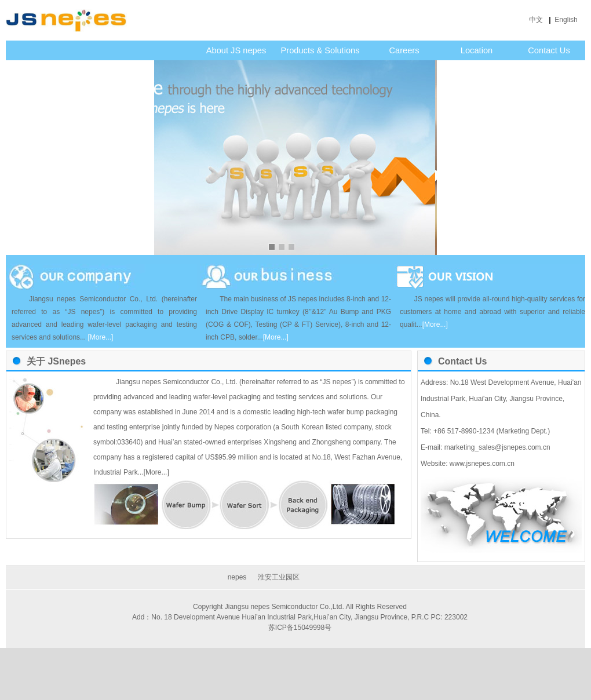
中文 (537, 20)
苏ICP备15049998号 (300, 628)
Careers (404, 50)
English (567, 20)
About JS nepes (236, 50)
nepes (237, 577)
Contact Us (549, 50)
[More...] (156, 472)
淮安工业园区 (279, 577)
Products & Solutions (320, 50)
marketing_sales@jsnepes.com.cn (496, 447)
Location (477, 50)
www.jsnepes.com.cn (481, 464)
